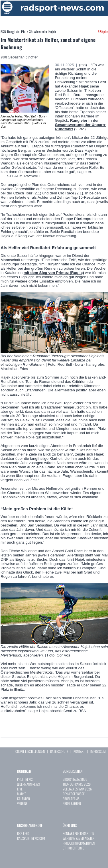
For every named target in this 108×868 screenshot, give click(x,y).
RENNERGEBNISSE (74, 794)
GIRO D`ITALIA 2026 (75, 779)
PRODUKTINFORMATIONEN (79, 843)
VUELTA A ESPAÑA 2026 (77, 789)
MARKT (22, 794)
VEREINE (22, 803)
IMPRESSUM (98, 751)
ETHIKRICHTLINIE (73, 848)
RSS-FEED (23, 833)
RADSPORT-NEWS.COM (31, 838)
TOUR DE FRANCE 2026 (77, 784)
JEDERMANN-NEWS (28, 784)
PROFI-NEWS (25, 779)
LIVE (20, 789)
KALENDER (24, 799)
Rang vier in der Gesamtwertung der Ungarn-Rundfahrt (81, 125)
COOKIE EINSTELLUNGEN (30, 751)
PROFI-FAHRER (72, 803)
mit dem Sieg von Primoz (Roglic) (54, 273)
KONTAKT (79, 751)
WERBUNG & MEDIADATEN (79, 838)
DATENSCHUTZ (59, 751)
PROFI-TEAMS (71, 799)
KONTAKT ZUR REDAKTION (78, 833)
